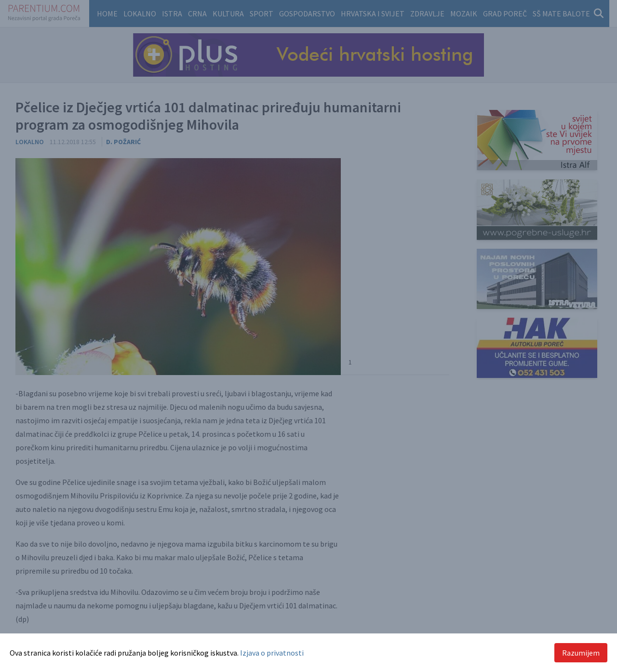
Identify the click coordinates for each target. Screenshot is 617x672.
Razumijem (581, 653)
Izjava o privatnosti (272, 653)
